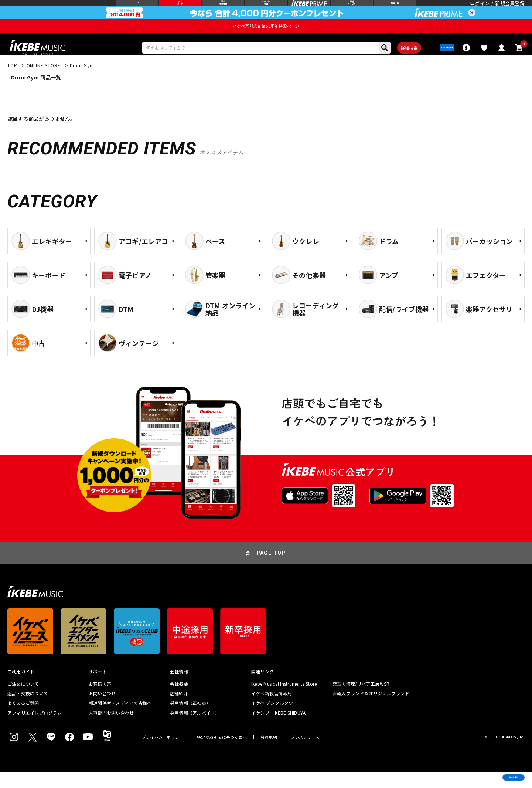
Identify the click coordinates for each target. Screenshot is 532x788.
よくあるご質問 (23, 719)
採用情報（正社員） (190, 719)
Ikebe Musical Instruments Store (284, 700)
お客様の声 (100, 700)
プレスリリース (305, 753)
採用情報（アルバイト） (195, 729)
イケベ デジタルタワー (274, 719)
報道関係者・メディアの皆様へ (120, 719)
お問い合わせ (102, 710)
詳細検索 (392, 62)
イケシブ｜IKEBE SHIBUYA (278, 729)
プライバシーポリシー (163, 753)
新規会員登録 (510, 9)
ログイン (480, 9)
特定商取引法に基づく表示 (222, 753)
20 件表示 (489, 113)
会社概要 (179, 700)
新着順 (367, 113)
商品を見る (491, 771)
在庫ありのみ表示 (437, 113)
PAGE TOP (271, 569)
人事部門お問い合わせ (111, 729)
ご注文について (23, 700)
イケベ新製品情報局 (272, 710)
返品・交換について (28, 710)
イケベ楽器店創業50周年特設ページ (266, 38)
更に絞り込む (315, 113)
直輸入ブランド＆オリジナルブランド (371, 710)
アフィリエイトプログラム (35, 729)
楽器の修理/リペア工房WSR (361, 700)
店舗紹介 (179, 710)
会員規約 (269, 753)
